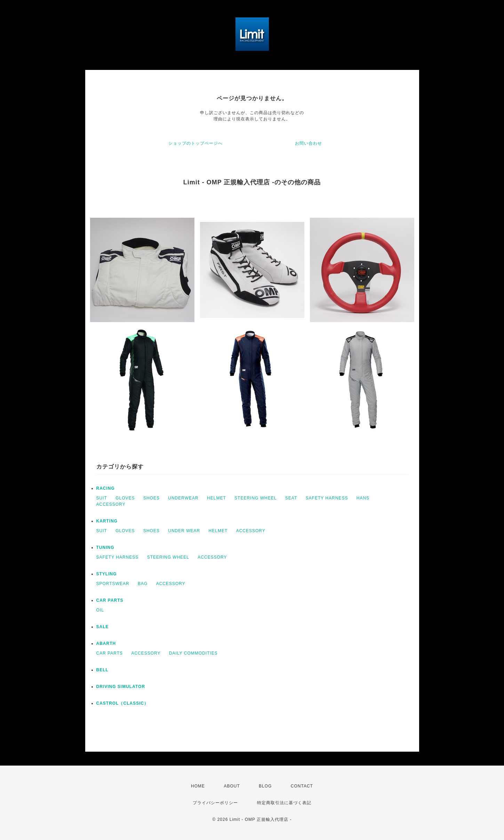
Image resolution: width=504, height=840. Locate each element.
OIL (100, 610)
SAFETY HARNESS (327, 498)
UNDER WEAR (184, 531)
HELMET (217, 498)
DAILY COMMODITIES (193, 653)
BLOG (265, 786)
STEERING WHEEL (255, 498)
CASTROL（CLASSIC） (123, 703)
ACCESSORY (111, 504)
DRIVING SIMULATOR (121, 687)
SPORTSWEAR (113, 584)
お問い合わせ (309, 143)
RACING (106, 488)
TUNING (105, 547)
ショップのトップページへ (195, 143)
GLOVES (125, 498)
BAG (143, 584)
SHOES (151, 498)
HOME (198, 786)
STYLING (107, 574)
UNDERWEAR (183, 498)
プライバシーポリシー (215, 803)
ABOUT (232, 786)
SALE (103, 627)
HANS (363, 498)
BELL (102, 670)
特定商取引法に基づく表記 (284, 803)
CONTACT (302, 786)
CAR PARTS (110, 600)
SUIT (102, 498)
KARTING (107, 521)
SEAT (291, 498)
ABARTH (106, 643)
